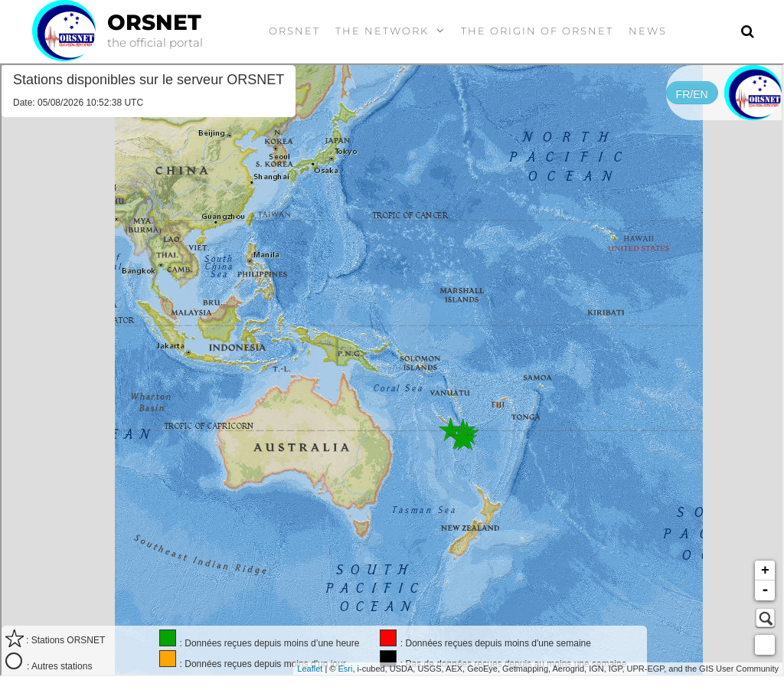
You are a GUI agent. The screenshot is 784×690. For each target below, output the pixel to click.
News (648, 31)
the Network (382, 31)
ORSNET (154, 22)
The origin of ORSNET (537, 31)
